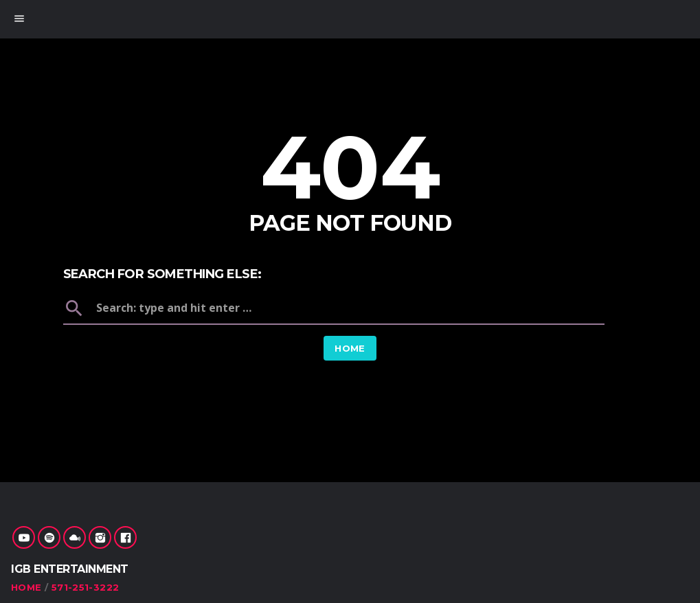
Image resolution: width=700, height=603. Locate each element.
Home (350, 348)
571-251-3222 (86, 587)
